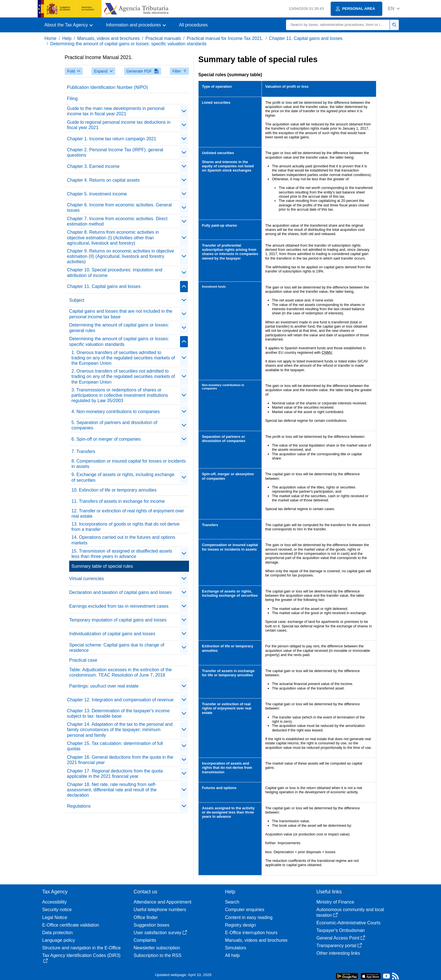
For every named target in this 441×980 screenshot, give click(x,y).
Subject (77, 300)
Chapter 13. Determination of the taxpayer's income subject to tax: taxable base (118, 713)
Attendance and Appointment (163, 902)
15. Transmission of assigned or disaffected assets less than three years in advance (122, 554)
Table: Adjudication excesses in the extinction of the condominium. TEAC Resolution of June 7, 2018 (121, 672)
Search (232, 902)
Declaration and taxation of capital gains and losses (121, 592)
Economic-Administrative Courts (348, 923)
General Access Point (341, 938)
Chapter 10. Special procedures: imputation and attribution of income (115, 272)
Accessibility (54, 902)
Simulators (236, 948)
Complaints (145, 940)
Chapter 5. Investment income (97, 194)
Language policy (59, 940)
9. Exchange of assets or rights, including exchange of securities (123, 477)
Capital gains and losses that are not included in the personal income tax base (121, 314)
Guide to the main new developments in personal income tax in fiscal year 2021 (116, 111)
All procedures (193, 25)
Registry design (240, 925)
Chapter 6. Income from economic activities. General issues (119, 208)
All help (232, 955)
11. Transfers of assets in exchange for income (118, 501)
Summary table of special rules (102, 566)
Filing (72, 99)
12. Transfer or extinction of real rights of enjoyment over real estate (128, 513)
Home (50, 38)
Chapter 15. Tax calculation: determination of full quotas (115, 746)
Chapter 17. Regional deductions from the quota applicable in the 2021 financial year (115, 774)
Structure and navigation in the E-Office (81, 948)
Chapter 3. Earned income (93, 166)
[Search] (338, 25)
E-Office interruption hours (251, 933)
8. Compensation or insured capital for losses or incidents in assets (129, 464)
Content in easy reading (249, 917)
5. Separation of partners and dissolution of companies (114, 425)
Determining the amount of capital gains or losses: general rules (119, 328)
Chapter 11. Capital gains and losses (306, 38)
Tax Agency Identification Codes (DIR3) (81, 958)
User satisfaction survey (160, 933)
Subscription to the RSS (157, 955)
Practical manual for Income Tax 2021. (225, 38)
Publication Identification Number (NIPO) (107, 87)
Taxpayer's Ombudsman (341, 930)
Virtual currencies (86, 579)
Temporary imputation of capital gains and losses (118, 620)
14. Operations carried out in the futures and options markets (123, 540)
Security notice (57, 910)
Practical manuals (163, 38)
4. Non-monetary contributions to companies (116, 412)
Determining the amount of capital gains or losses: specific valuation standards (128, 44)
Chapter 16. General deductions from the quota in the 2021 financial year (120, 760)
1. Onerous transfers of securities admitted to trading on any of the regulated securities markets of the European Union (123, 358)
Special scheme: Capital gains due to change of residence (117, 648)
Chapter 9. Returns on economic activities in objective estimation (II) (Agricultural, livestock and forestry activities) (121, 256)
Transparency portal (339, 946)
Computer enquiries (245, 910)
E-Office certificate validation (71, 925)
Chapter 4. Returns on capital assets (103, 180)
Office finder (146, 917)
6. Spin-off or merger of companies (106, 439)
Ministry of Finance (335, 902)
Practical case (83, 660)
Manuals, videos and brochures (109, 38)
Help (67, 38)
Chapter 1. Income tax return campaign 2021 (112, 139)
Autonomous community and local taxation (350, 912)
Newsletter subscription (157, 948)
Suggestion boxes (151, 925)
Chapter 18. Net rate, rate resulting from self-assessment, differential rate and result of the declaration (112, 790)
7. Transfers (83, 451)
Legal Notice (55, 917)
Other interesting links (338, 953)
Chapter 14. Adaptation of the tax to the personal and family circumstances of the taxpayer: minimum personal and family (120, 730)
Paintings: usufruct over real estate (104, 686)
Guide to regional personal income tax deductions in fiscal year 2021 (119, 125)
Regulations (79, 806)
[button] (394, 9)
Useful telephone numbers (160, 910)
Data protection (58, 933)
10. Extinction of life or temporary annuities (114, 490)
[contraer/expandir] (184, 111)
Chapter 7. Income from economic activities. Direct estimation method (117, 221)
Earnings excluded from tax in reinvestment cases (119, 606)
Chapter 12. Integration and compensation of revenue (120, 700)
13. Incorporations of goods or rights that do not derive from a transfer (125, 527)
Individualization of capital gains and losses (112, 634)
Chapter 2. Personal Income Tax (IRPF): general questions (115, 152)
